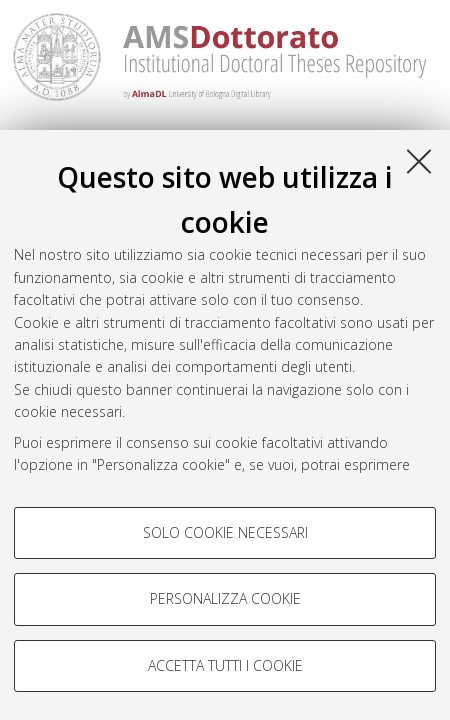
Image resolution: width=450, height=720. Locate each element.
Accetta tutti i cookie (225, 665)
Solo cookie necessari (225, 532)
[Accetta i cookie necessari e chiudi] (419, 161)
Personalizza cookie (225, 598)
